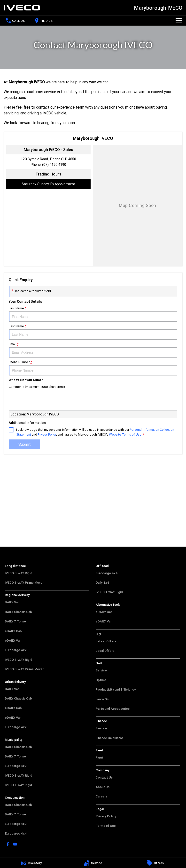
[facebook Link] (8, 844)
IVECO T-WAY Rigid (18, 785)
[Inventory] (31, 863)
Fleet (100, 758)
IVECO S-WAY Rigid (19, 573)
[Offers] (155, 863)
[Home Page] (22, 8)
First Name (93, 314)
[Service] (93, 863)
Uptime (101, 680)
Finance (101, 728)
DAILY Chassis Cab (18, 612)
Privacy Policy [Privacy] (47, 434)
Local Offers (105, 651)
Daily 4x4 (102, 583)
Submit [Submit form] (25, 444)
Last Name (93, 332)
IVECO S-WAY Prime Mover (24, 583)
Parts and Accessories (113, 709)
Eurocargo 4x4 (16, 833)
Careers (102, 796)
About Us (103, 787)
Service (101, 670)
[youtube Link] (15, 844)
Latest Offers (106, 641)
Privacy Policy (106, 816)
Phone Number (93, 368)
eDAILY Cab (13, 631)
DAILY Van (12, 602)
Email (93, 350)
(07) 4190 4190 (54, 165)
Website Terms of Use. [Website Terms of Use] (126, 434)
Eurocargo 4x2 (16, 650)
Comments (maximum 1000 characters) (93, 396)
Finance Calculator (109, 738)
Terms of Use (106, 826)
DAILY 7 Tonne (15, 621)
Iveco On (102, 699)
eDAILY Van (13, 641)
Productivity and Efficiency (116, 689)
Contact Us (104, 777)
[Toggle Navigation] (179, 21)
